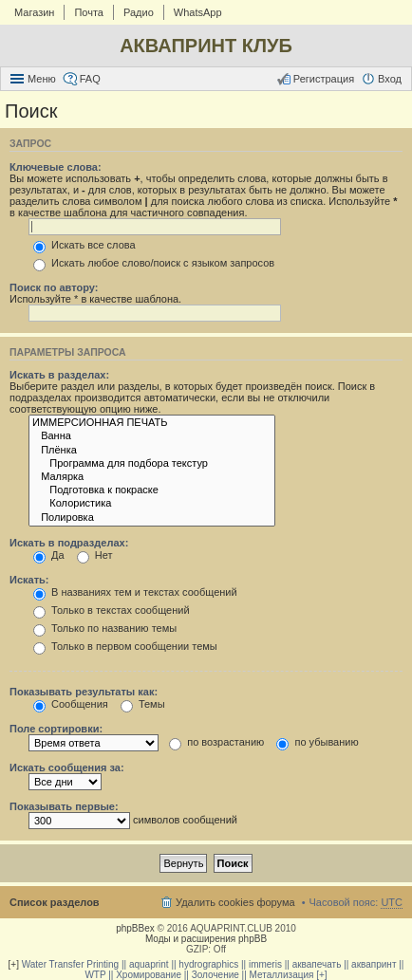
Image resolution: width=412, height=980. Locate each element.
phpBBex (135, 928)
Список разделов (55, 902)
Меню (42, 79)
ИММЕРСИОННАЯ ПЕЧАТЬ (152, 423)
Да (49, 555)
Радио (139, 12)
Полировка (152, 518)
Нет (95, 555)
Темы (143, 704)
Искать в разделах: (59, 375)
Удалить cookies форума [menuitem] (235, 902)
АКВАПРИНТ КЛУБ (206, 46)
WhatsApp (198, 12)
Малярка (152, 477)
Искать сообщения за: (67, 767)
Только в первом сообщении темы (125, 646)
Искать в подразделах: (69, 543)
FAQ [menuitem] (90, 79)
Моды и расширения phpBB (206, 939)
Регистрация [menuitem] (324, 79)
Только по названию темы (105, 628)
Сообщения (71, 704)
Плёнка (152, 451)
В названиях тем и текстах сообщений (135, 592)
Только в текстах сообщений (112, 610)
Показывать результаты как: (84, 692)
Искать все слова (84, 245)
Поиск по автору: (54, 287)
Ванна (152, 436)
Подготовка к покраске (152, 490)
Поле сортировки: (56, 729)
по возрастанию (216, 742)
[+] (14, 964)
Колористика (152, 504)
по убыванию (317, 742)
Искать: (29, 580)
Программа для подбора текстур (152, 464)
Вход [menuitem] (390, 79)
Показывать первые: (64, 806)
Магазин (34, 12)
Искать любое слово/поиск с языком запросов (154, 263)
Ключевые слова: (56, 167)
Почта (89, 12)
